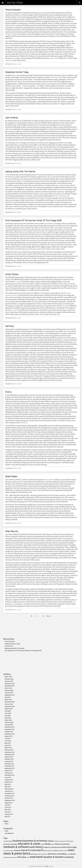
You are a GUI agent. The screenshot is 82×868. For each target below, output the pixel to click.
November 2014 (10, 796)
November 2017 (10, 766)
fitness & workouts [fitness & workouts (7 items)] (62, 844)
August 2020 (9, 709)
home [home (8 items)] (64, 847)
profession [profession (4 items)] (45, 854)
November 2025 (10, 686)
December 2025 (10, 684)
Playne (51, 866)
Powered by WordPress (36, 866)
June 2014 (8, 807)
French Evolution (13, 10)
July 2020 (8, 711)
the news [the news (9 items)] (22, 857)
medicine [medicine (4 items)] (61, 851)
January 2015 (9, 791)
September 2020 (10, 706)
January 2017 (9, 773)
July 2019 (8, 739)
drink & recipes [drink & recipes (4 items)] (70, 841)
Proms (8, 392)
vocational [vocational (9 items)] (69, 857)
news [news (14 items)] (71, 850)
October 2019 (9, 732)
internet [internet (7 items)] (17, 850)
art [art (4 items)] (4, 841)
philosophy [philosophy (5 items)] (34, 854)
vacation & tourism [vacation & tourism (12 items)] (53, 857)
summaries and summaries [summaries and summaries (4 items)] (10, 857)
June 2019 (8, 741)
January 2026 (9, 681)
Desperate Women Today (17, 72)
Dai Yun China (15, 3)
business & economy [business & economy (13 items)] (35, 841)
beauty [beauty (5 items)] (11, 841)
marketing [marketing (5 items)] (56, 851)
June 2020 (8, 713)
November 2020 (10, 702)
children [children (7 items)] (51, 841)
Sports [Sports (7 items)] (73, 854)
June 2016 (8, 777)
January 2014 (9, 814)
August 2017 (9, 771)
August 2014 (9, 803)
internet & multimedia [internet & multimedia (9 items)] (30, 850)
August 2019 (9, 736)
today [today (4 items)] (28, 857)
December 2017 (10, 764)
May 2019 (8, 743)
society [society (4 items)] (68, 854)
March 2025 (8, 688)
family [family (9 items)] (48, 844)
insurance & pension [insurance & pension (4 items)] (9, 851)
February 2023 (9, 690)
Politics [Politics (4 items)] (40, 854)
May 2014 (8, 809)
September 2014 (10, 800)
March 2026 (8, 677)
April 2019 (8, 745)
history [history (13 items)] (39, 847)
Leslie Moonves (55, 77)
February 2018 (9, 759)
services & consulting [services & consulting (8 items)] (57, 854)
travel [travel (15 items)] (39, 857)
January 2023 (9, 693)
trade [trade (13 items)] (33, 857)
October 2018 (9, 757)
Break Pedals (11, 476)
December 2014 (10, 793)
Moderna (67, 331)
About (7, 824)
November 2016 (10, 775)
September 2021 (10, 695)
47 (44, 616)
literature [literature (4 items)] (50, 851)
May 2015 (8, 784)
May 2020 (8, 716)
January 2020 (9, 725)
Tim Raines (24, 423)
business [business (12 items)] (18, 841)
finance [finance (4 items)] (53, 844)
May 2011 (8, 816)
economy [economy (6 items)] (7, 844)
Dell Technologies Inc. (62, 196)
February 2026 (9, 679)
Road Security (12, 531)
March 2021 (8, 700)
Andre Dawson (49, 480)
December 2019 (10, 727)
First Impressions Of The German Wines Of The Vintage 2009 (33, 220)
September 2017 (10, 768)
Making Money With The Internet (20, 171)
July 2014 (8, 805)
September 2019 (10, 734)
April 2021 (8, 697)
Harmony (10, 326)
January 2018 (9, 761)
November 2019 (10, 729)
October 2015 (9, 780)
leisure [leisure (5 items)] (45, 851)
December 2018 (10, 752)
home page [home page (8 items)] (72, 847)
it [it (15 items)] (42, 850)
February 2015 (9, 789)
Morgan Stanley (11, 34)
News (6, 831)
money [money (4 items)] (66, 851)
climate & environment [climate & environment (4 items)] (60, 841)
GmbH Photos (12, 274)
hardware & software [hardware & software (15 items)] (16, 847)
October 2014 (9, 798)
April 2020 (8, 718)
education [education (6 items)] (14, 844)
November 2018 (10, 755)
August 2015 (9, 782)
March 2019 (8, 748)
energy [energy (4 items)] (42, 844)
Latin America (12, 118)
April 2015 (8, 787)
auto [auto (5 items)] (7, 841)
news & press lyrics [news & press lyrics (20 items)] (17, 853)
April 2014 (8, 812)
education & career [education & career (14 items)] (29, 844)
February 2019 (9, 750)
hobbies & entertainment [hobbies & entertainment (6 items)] (52, 847)
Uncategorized (9, 833)
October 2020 (9, 704)
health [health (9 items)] (32, 847)
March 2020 (8, 720)
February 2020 (9, 723)
